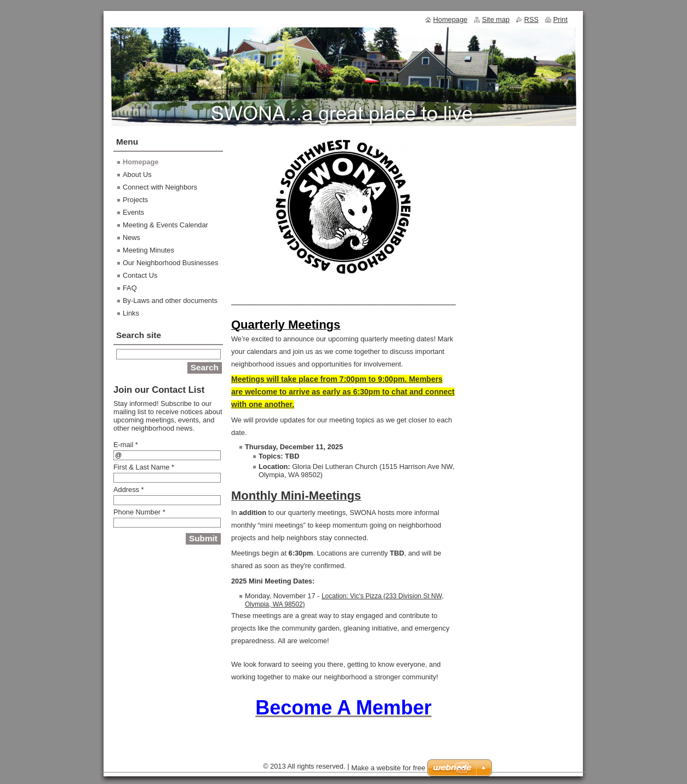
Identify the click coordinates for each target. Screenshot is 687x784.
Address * (128, 490)
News (131, 238)
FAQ (130, 288)
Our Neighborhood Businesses (170, 263)
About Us (137, 174)
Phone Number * (139, 512)
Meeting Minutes (148, 250)
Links (131, 313)
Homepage (141, 162)
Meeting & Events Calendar (165, 225)
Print (560, 19)
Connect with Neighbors (160, 187)
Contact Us (140, 275)
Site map (496, 19)
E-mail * (126, 445)
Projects (135, 200)
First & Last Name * (144, 467)
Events (133, 212)
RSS (531, 19)
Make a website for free (388, 768)
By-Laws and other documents (170, 301)
